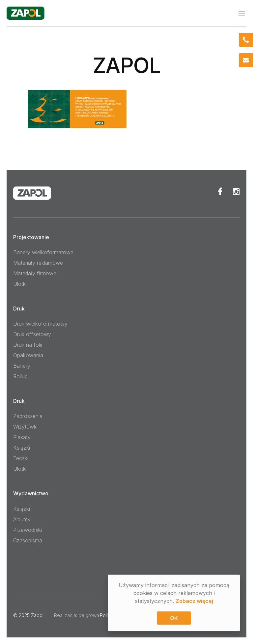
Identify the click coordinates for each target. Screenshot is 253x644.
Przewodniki (28, 530)
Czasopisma (28, 540)
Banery (22, 366)
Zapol (37, 615)
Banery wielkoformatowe (43, 252)
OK (174, 619)
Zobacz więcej (194, 602)
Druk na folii (28, 345)
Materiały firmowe (35, 273)
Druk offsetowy (32, 334)
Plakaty (22, 437)
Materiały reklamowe (38, 263)
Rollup (20, 376)
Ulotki (20, 284)
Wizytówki (25, 427)
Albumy (22, 519)
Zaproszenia (28, 416)
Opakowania (28, 355)
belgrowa (89, 615)
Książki (22, 448)
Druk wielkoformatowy (40, 324)
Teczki (21, 458)
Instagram (236, 191)
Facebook (220, 191)
